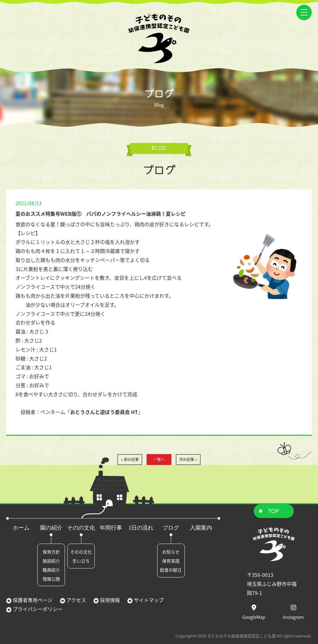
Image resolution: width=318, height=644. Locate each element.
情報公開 (51, 579)
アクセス (76, 600)
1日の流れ (141, 528)
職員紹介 (51, 570)
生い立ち (81, 561)
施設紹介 (51, 561)
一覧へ (159, 459)
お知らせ (171, 552)
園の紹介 (51, 528)
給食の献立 (171, 570)
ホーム (21, 528)
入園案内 (201, 528)
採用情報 (109, 600)
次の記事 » (188, 459)
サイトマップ (148, 600)
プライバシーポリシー (37, 609)
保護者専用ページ (32, 600)
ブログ (171, 528)
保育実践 (171, 561)
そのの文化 (81, 528)
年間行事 (111, 528)
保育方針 (51, 552)
